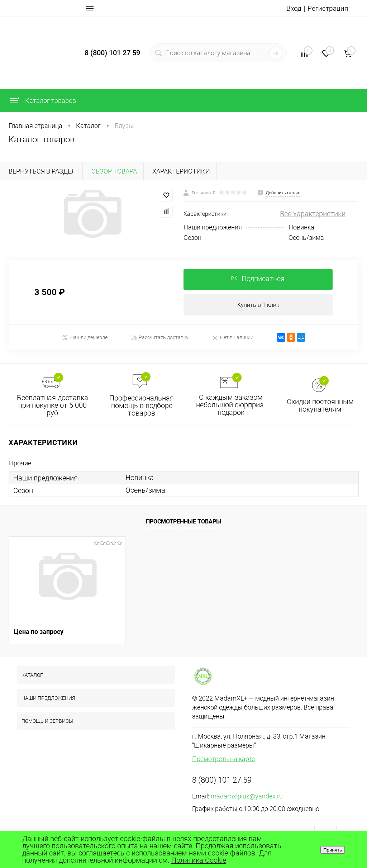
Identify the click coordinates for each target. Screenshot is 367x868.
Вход (293, 8)
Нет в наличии (233, 338)
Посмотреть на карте (223, 759)
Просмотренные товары (183, 522)
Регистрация (327, 8)
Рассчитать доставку (160, 338)
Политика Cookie (199, 860)
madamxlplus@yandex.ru (247, 796)
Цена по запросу (39, 632)
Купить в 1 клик (258, 305)
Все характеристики (313, 214)
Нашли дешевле (85, 338)
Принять (333, 850)
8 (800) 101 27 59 (112, 53)
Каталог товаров (42, 101)
